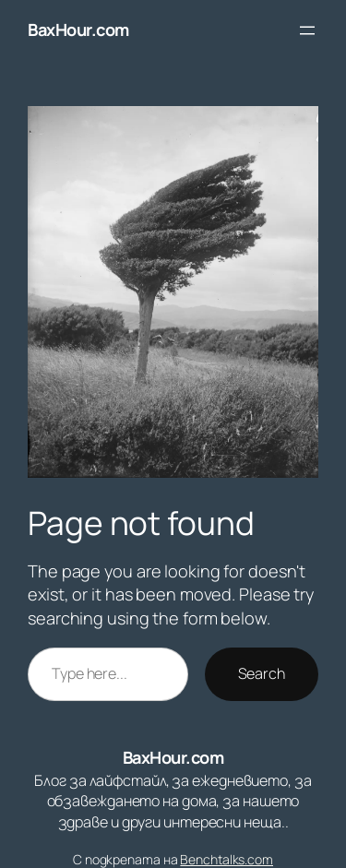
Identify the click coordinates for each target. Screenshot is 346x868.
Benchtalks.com (227, 859)
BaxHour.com (78, 30)
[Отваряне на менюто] (307, 30)
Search (262, 673)
